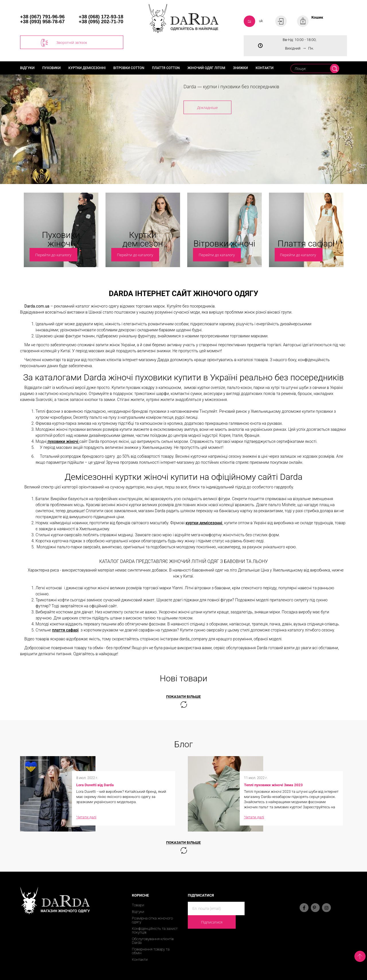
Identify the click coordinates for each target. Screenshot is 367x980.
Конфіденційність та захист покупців (155, 930)
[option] (183, 129)
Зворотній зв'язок (64, 43)
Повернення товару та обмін (151, 951)
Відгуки (27, 68)
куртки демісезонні (204, 523)
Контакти (264, 68)
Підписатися (212, 922)
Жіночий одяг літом (206, 68)
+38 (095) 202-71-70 (101, 22)
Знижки (240, 68)
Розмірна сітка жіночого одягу (152, 920)
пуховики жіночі (63, 441)
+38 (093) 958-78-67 (42, 22)
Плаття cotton (166, 68)
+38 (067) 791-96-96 (42, 17)
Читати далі (86, 817)
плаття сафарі (66, 630)
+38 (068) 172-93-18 (101, 17)
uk (261, 21)
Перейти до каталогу (53, 255)
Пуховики (52, 68)
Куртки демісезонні (87, 68)
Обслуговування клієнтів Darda (153, 941)
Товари (138, 905)
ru (249, 21)
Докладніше (207, 107)
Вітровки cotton (129, 68)
